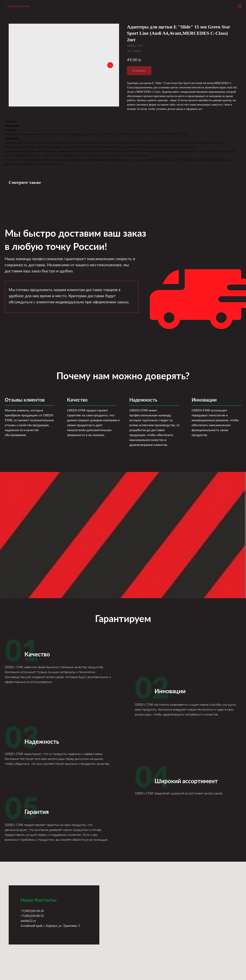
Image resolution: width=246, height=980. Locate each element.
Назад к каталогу (19, 6)
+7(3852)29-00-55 (32, 916)
